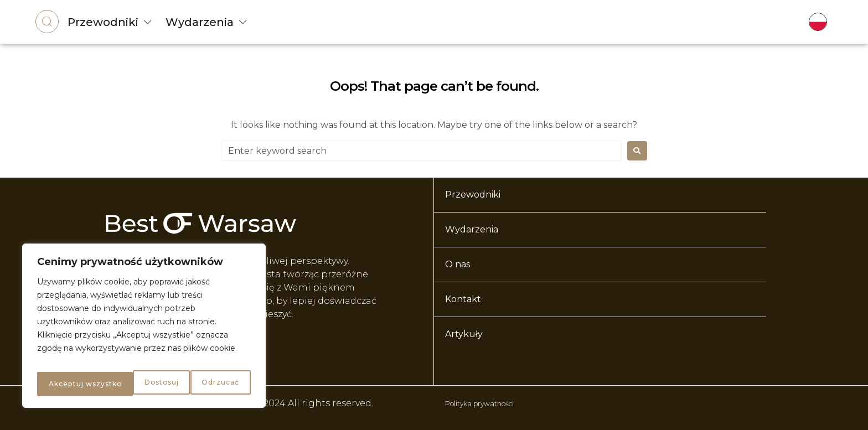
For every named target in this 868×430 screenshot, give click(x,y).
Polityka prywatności (493, 403)
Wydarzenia (200, 22)
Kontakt (463, 299)
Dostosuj (63, 384)
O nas (458, 264)
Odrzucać (121, 384)
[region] (144, 330)
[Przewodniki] (148, 22)
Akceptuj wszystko (202, 384)
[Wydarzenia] (243, 22)
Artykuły (464, 334)
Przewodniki (103, 22)
